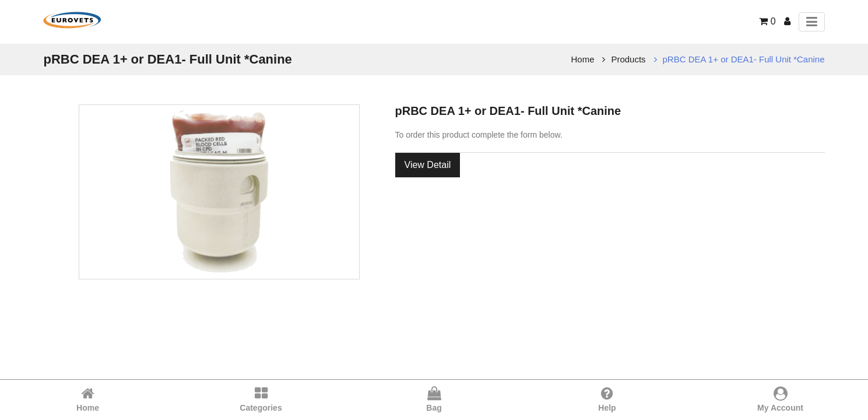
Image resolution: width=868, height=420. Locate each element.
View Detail (428, 165)
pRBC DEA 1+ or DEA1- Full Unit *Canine (744, 59)
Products (628, 59)
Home (583, 59)
